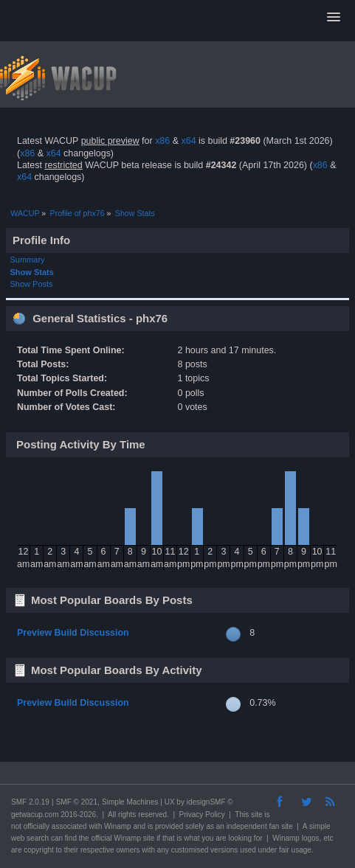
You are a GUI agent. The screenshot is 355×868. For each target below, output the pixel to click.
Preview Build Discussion (73, 633)
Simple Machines (130, 802)
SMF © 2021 (77, 802)
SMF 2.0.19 (30, 802)
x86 (162, 141)
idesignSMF (206, 802)
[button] (334, 18)
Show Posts (32, 284)
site (257, 815)
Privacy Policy (202, 815)
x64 (188, 141)
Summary (28, 260)
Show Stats (32, 272)
